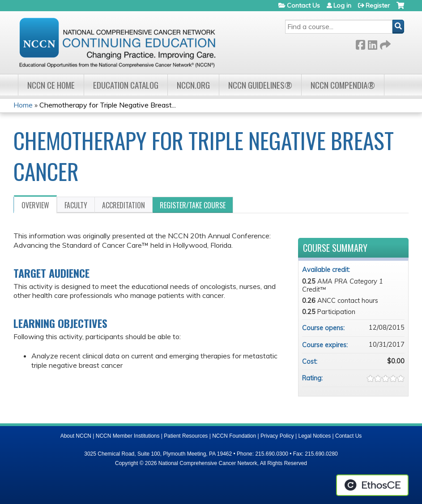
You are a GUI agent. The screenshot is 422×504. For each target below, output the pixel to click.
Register (378, 5)
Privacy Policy (277, 436)
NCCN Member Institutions (128, 436)
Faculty (76, 205)
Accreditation (124, 205)
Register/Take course (193, 205)
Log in (342, 5)
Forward (384, 43)
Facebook (360, 43)
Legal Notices (314, 436)
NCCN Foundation (234, 436)
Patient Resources (186, 436)
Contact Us (303, 5)
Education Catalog (126, 85)
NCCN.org (193, 85)
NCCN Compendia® (343, 85)
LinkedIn (372, 43)
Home (23, 105)
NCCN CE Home (51, 85)
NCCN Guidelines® (260, 85)
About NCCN (76, 436)
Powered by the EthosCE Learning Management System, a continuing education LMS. (372, 485)
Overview (35, 205)
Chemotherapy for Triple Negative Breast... (108, 105)
